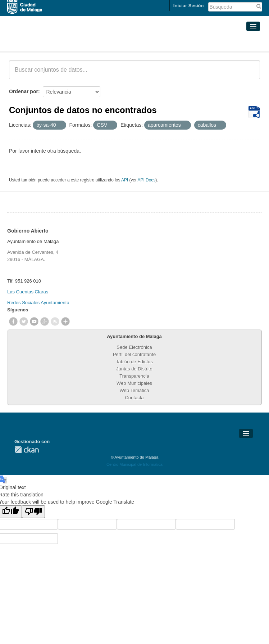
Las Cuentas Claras (28, 292)
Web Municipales (134, 383)
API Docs (147, 180)
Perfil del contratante (134, 354)
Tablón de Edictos (134, 362)
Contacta (134, 398)
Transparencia (134, 376)
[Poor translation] (33, 512)
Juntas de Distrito (134, 369)
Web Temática (134, 390)
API (125, 180)
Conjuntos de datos (41, 42)
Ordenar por (24, 91)
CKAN (27, 450)
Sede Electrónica (134, 347)
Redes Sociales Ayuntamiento (38, 303)
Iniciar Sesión (189, 6)
